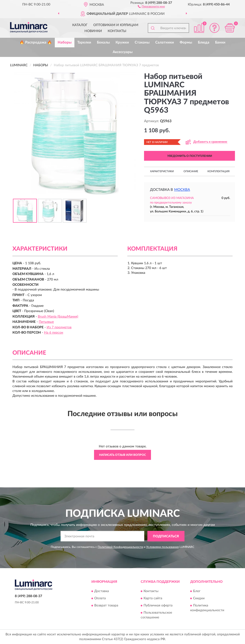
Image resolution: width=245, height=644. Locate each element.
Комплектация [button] (218, 171)
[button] (151, 6)
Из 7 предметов (59, 327)
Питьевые (46, 322)
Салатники (165, 42)
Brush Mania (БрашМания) (58, 317)
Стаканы (142, 42)
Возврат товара (106, 605)
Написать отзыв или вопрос (122, 455)
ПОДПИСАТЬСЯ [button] (166, 536)
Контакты (117, 31)
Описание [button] (191, 171)
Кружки (122, 42)
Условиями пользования (162, 547)
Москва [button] (182, 190)
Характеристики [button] (162, 171)
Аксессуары (123, 52)
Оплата (100, 598)
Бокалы (103, 42)
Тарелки (84, 42)
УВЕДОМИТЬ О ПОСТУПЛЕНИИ (190, 156)
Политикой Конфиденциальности (120, 547)
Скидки (199, 598)
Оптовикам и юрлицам (116, 25)
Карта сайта (153, 598)
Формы (186, 42)
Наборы (65, 42)
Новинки (93, 31)
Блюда (204, 42)
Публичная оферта (158, 605)
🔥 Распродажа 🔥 (36, 42)
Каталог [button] (80, 25)
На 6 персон (54, 333)
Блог (197, 591)
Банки (220, 42)
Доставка (102, 591)
